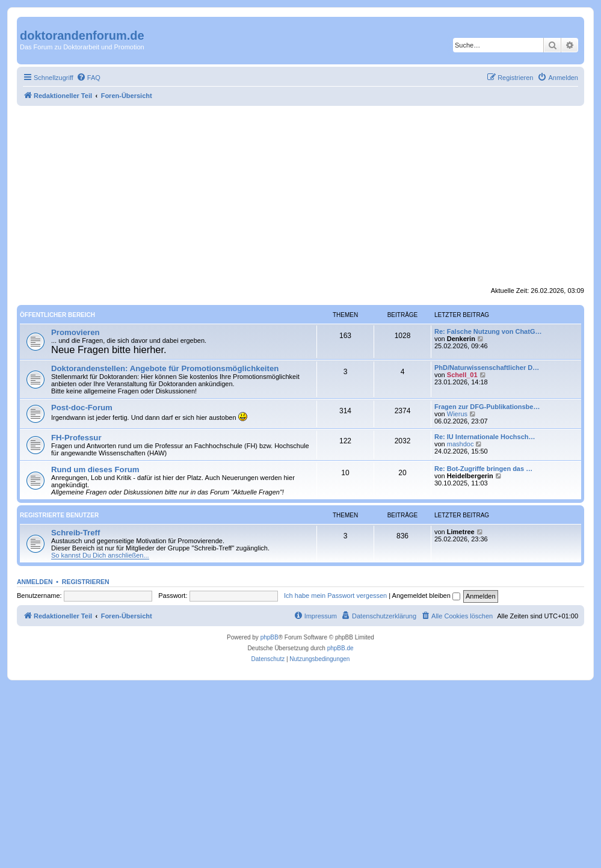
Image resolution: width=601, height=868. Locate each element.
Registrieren (86, 582)
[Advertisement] (300, 196)
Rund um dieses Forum (95, 469)
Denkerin (461, 339)
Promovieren (76, 332)
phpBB (270, 637)
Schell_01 (462, 375)
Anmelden (35, 582)
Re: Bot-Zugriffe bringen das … (483, 469)
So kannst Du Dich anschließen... (100, 555)
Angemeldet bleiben (426, 596)
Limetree (461, 532)
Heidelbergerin (470, 476)
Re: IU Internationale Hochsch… (485, 437)
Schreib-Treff (76, 533)
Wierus (457, 414)
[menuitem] (88, 78)
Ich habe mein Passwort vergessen (335, 596)
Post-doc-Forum (82, 408)
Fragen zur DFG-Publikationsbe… (487, 407)
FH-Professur (76, 438)
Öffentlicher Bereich (57, 315)
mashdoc (461, 444)
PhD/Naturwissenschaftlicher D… (487, 368)
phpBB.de (341, 648)
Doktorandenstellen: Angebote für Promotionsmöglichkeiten (165, 368)
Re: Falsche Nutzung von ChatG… (488, 331)
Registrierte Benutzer (59, 515)
